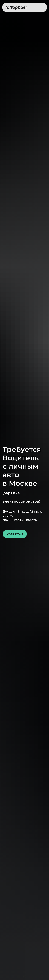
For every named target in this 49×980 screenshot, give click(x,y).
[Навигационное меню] (39, 8)
